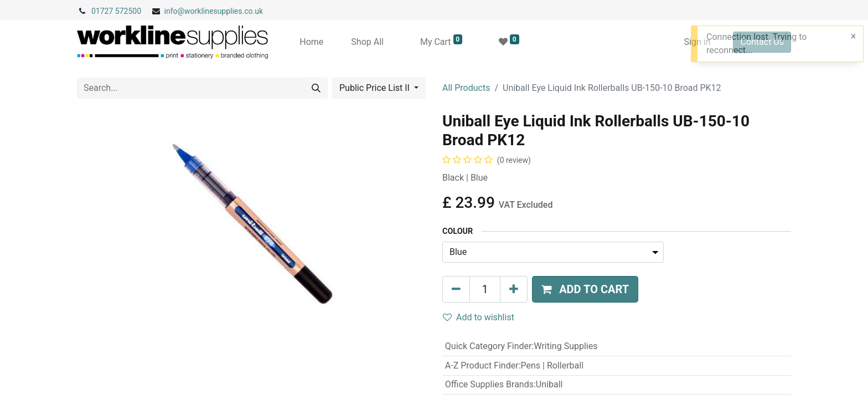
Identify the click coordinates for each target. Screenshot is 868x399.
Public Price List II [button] (376, 88)
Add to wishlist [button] (479, 317)
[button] (585, 289)
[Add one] (514, 289)
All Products (466, 88)
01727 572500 (116, 11)
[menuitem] (311, 42)
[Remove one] (456, 289)
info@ (175, 11)
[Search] (316, 88)
